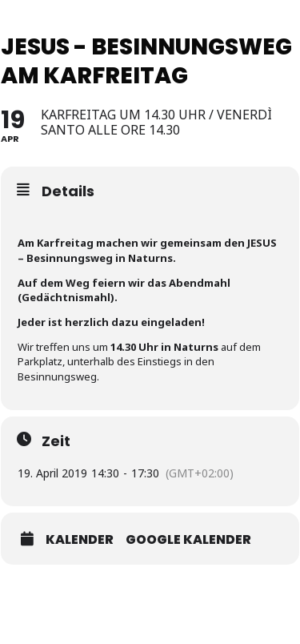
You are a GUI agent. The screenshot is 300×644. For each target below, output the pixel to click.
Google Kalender (188, 540)
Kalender (80, 540)
